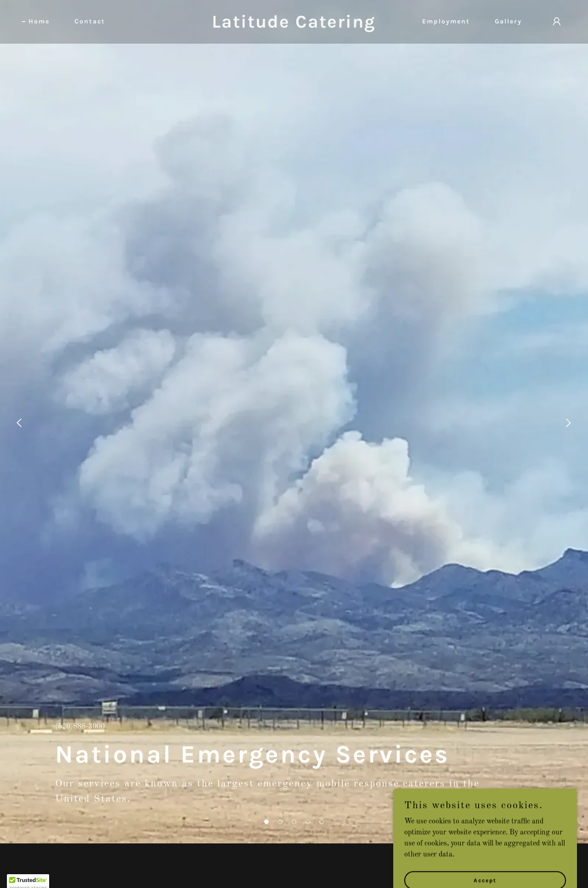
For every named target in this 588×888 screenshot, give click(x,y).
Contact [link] (90, 21)
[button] (266, 822)
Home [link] (39, 21)
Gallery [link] (508, 21)
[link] (294, 26)
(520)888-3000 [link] (80, 727)
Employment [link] (446, 21)
